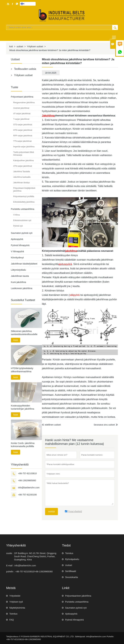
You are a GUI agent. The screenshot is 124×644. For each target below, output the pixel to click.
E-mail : (10, 566)
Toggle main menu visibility (114, 36)
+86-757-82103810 (27, 473)
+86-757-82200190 (27, 495)
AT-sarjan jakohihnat (22, 114)
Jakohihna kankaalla (22, 177)
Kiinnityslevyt (17, 258)
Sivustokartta (71, 577)
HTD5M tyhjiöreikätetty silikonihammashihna (22, 370)
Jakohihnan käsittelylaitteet (24, 264)
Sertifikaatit (71, 571)
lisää (16, 340)
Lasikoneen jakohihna (22, 288)
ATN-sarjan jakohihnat (23, 166)
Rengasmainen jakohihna (24, 103)
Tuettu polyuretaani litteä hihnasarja (24, 154)
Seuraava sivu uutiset (104, 425)
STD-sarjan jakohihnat (23, 125)
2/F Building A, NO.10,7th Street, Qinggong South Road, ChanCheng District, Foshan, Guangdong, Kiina (35, 556)
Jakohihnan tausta (20, 276)
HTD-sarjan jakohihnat (23, 130)
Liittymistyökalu (18, 270)
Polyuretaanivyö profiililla (24, 196)
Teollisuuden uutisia (25, 69)
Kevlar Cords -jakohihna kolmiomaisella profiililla (23, 445)
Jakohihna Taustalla (22, 172)
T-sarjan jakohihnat (21, 119)
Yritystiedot (15, 596)
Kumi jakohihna (18, 282)
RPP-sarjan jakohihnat (23, 136)
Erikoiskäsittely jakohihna (24, 202)
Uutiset (69, 565)
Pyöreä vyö (18, 226)
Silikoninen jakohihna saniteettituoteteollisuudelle (24, 333)
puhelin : (10, 572)
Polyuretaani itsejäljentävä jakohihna (24, 190)
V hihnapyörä (17, 251)
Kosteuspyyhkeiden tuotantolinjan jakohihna (22, 407)
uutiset (20, 46)
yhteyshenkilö (16, 545)
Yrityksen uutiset (35, 46)
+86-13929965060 (27, 480)
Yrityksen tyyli (16, 602)
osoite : (10, 553)
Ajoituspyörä (17, 239)
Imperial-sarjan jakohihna (24, 147)
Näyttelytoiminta (17, 608)
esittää (51, 512)
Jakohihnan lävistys (21, 183)
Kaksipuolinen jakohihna (23, 161)
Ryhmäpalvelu (72, 559)
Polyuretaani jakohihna (22, 97)
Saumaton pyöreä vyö (22, 233)
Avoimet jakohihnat (21, 108)
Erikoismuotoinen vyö (22, 220)
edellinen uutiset (51, 425)
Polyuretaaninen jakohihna (78, 596)
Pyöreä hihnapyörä (20, 245)
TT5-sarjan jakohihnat (22, 141)
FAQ (12, 620)
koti (11, 46)
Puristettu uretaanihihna (23, 209)
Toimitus (69, 553)
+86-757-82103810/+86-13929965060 (34, 572)
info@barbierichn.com (29, 488)
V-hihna (16, 215)
